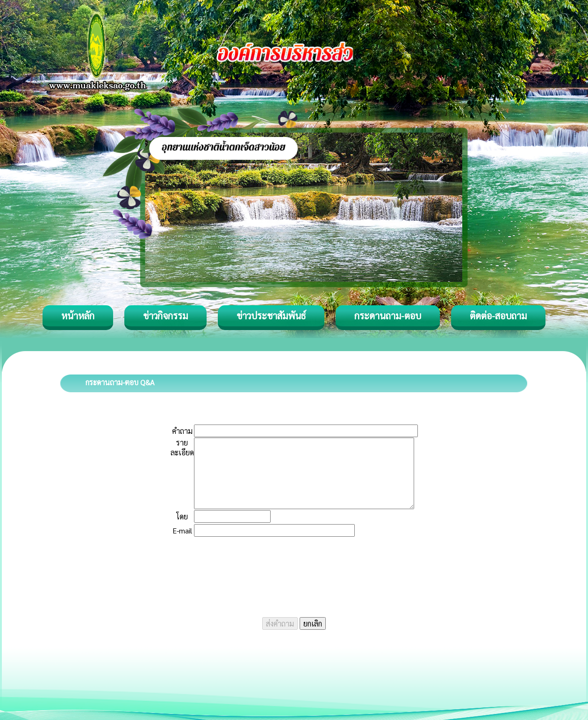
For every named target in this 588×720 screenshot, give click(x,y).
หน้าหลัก (78, 316)
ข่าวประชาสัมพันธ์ (271, 316)
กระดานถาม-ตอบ (388, 316)
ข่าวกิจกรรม (165, 316)
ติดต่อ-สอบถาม (498, 316)
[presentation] (294, 572)
